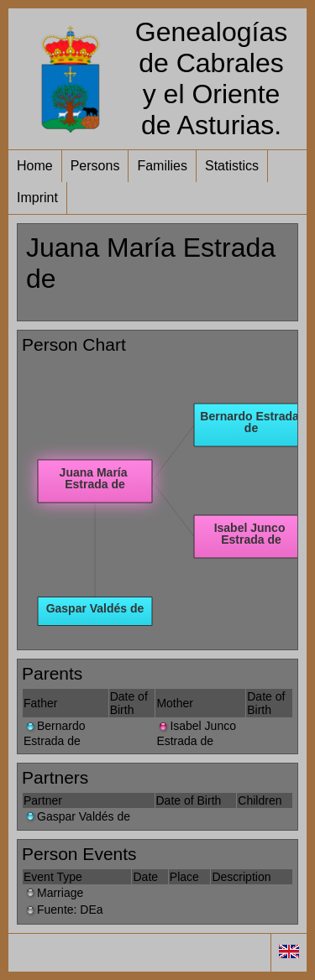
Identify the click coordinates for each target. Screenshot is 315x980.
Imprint (37, 198)
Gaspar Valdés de (77, 816)
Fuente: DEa (63, 910)
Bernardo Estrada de (55, 733)
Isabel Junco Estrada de (196, 733)
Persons (95, 166)
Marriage (53, 893)
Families (162, 166)
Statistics (232, 166)
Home (35, 166)
